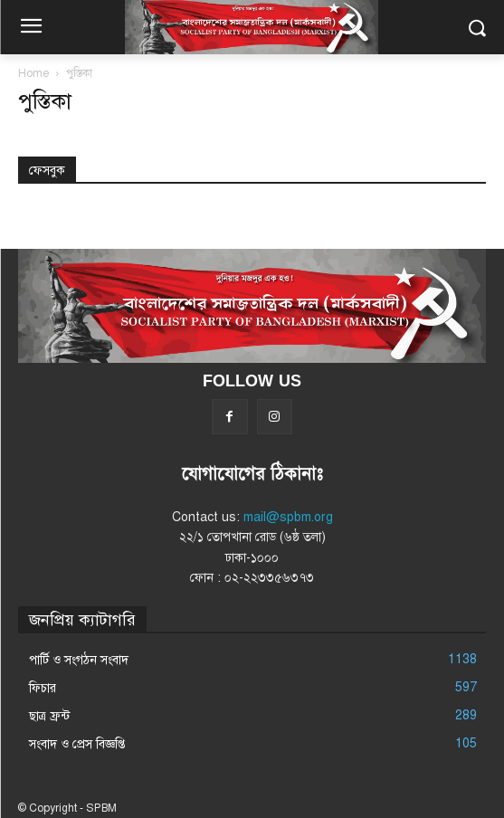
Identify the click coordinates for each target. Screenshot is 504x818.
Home (33, 73)
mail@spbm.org (288, 517)
